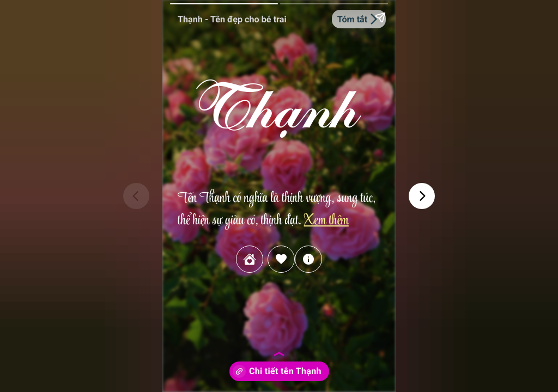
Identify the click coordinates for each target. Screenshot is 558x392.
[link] (250, 259)
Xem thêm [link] (326, 221)
